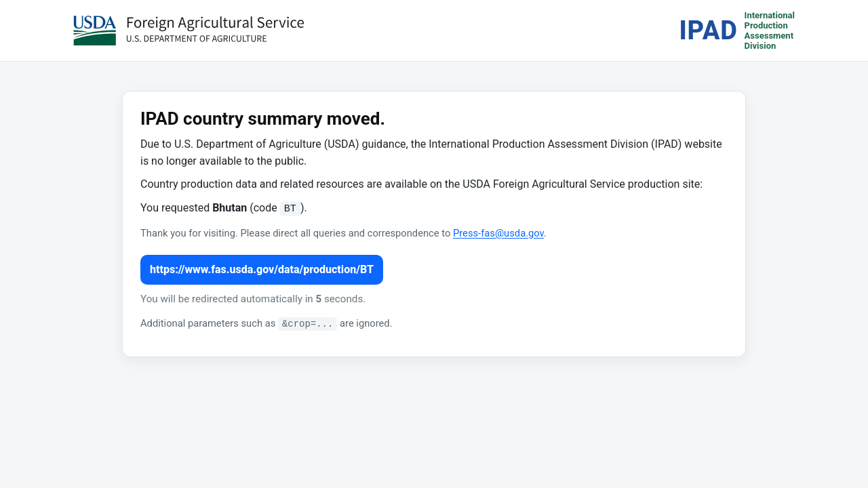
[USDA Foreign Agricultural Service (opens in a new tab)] (189, 30)
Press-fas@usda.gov (498, 233)
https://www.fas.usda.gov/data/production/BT (262, 269)
